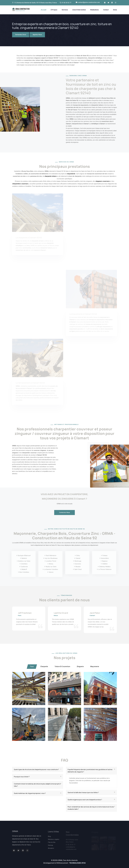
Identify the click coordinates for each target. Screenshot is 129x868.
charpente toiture (51, 176)
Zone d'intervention (79, 10)
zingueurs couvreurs (103, 181)
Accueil (44, 10)
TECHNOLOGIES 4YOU (77, 863)
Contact (106, 10)
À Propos (54, 10)
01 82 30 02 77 (66, 3)
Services (65, 10)
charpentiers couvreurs (20, 184)
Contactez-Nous (64, 513)
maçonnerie (71, 174)
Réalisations (95, 10)
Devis (115, 10)
